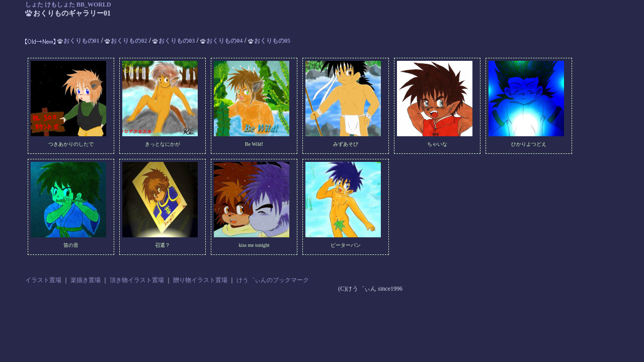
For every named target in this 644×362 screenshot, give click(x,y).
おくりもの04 (221, 41)
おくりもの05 (269, 41)
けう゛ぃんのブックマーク (273, 280)
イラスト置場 (43, 280)
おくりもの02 (126, 41)
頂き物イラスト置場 (137, 280)
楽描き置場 (86, 280)
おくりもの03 (174, 41)
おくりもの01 (78, 41)
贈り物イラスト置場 (200, 280)
